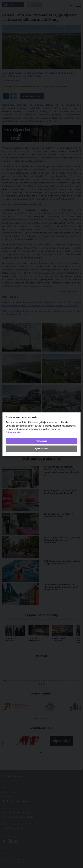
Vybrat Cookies (41, 449)
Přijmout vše (41, 441)
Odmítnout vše (13, 433)
